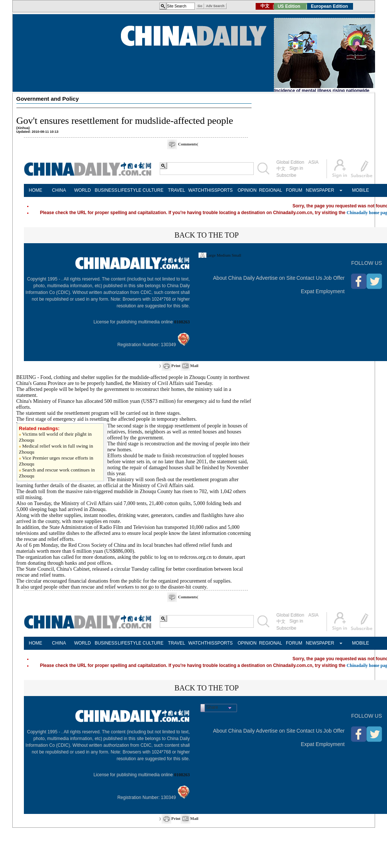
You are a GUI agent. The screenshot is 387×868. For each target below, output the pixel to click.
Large (211, 255)
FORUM (294, 190)
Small (237, 255)
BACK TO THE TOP (206, 235)
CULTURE (153, 190)
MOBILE (360, 190)
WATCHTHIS (200, 190)
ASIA (313, 162)
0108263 (182, 322)
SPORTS (223, 190)
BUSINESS (106, 190)
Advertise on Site (276, 278)
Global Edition (291, 162)
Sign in (297, 168)
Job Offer (334, 278)
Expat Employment (323, 291)
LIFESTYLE (130, 190)
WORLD (83, 190)
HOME (35, 190)
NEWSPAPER (318, 190)
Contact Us (309, 278)
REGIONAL (271, 190)
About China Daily (234, 278)
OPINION (247, 190)
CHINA (59, 190)
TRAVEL (177, 190)
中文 (281, 169)
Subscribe (286, 175)
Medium (224, 255)
